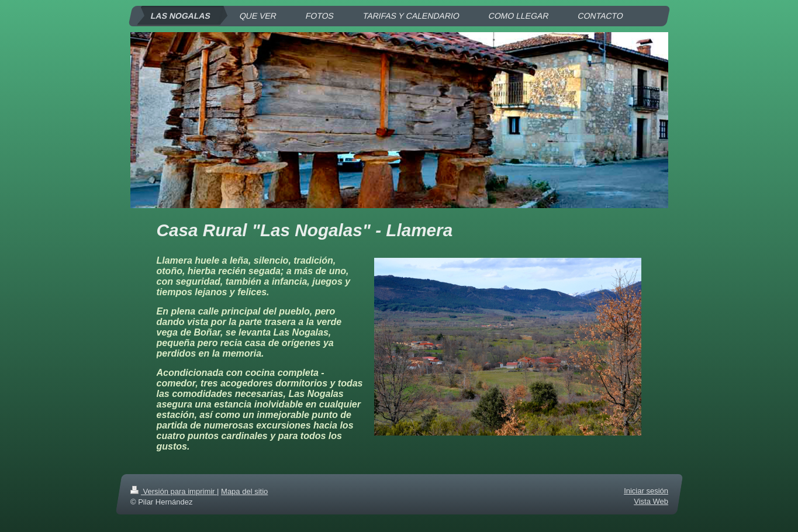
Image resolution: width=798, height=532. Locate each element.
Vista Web (651, 501)
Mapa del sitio (244, 491)
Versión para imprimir (174, 491)
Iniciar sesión (646, 491)
